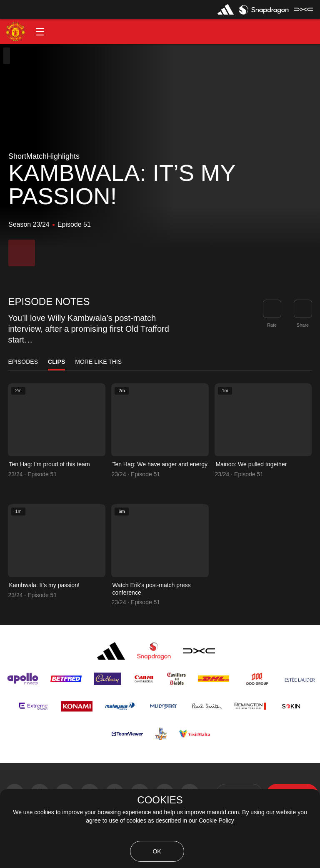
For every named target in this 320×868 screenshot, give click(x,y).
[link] (303, 309)
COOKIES (160, 800)
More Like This (98, 362)
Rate (272, 325)
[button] (40, 32)
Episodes (23, 362)
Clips (56, 362)
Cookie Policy (216, 820)
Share (303, 325)
